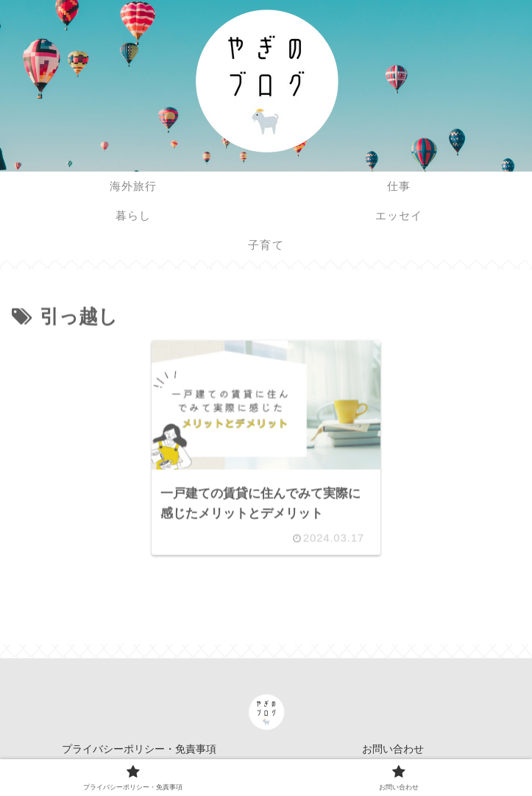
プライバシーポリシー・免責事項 (139, 749)
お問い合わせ (393, 749)
